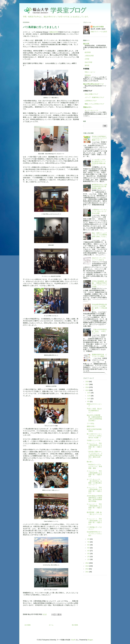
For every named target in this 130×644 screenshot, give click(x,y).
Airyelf (73, 640)
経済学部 (88, 52)
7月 (89, 542)
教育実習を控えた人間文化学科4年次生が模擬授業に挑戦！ (99, 186)
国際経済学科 (54, 32)
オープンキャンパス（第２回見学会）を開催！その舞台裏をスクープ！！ (94, 482)
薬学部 (87, 65)
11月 (89, 396)
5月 (89, 548)
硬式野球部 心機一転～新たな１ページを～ (94, 514)
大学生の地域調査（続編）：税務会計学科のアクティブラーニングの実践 (99, 284)
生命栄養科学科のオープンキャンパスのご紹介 (94, 534)
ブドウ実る (91, 423)
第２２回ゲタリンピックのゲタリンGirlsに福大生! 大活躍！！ (94, 436)
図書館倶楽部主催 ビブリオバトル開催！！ (99, 355)
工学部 (87, 59)
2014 (87, 563)
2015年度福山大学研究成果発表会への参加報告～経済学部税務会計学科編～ (94, 499)
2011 (87, 572)
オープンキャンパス (91, 110)
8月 (89, 539)
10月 (89, 399)
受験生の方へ (88, 107)
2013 (87, 566)
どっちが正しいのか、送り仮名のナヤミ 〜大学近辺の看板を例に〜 (99, 162)
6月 (89, 545)
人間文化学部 (89, 56)
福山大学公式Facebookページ (93, 84)
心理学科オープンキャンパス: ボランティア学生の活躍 (99, 211)
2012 (87, 569)
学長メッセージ (89, 72)
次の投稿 (28, 625)
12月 (89, 393)
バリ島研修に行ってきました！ (94, 528)
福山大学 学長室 (98, 27)
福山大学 (86, 44)
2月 (89, 557)
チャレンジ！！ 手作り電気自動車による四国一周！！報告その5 (94, 446)
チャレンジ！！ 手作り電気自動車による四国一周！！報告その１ (94, 522)
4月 (89, 551)
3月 (89, 554)
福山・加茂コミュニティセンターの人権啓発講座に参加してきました (99, 236)
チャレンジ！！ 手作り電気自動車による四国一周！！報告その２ (94, 507)
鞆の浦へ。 (91, 462)
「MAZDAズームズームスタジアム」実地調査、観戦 (94, 466)
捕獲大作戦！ (91, 426)
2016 (87, 387)
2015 (87, 390)
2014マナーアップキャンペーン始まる (99, 259)
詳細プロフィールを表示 (99, 32)
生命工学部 (88, 62)
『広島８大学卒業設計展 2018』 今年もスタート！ (99, 331)
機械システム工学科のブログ (94, 104)
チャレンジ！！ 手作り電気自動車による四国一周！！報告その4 (94, 474)
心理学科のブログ (90, 101)
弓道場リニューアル (94, 440)
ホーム (51, 625)
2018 (87, 382)
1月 (89, 559)
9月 (89, 401)
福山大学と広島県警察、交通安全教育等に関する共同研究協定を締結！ (94, 418)
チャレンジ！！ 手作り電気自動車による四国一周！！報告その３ (94, 490)
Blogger (90, 640)
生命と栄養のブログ (91, 94)
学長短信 (87, 75)
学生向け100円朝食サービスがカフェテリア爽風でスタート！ (99, 138)
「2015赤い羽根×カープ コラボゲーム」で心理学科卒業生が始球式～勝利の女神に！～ (95, 455)
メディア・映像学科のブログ (94, 97)
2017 (87, 384)
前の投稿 (75, 625)
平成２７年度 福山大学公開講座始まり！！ (94, 410)
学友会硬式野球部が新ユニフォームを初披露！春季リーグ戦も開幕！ (99, 307)
